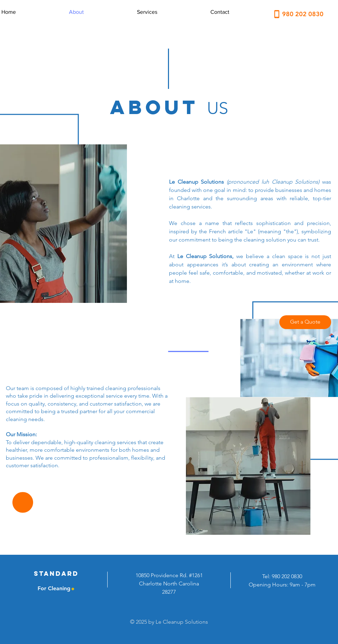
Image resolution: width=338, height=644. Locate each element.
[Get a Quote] (305, 322)
